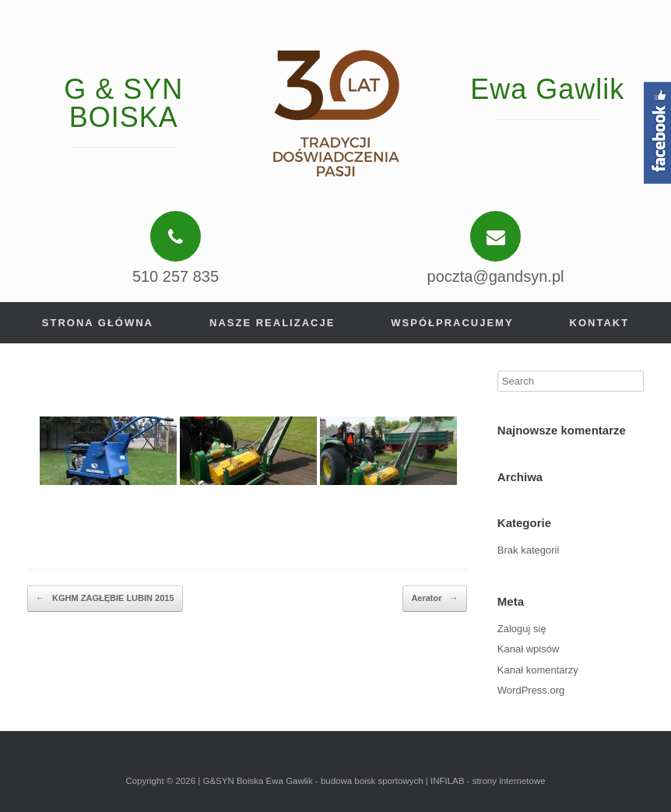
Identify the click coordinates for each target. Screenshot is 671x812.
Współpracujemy (452, 323)
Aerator (434, 599)
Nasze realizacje (272, 323)
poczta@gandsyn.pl (496, 276)
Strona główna (98, 323)
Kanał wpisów (529, 649)
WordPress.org (531, 690)
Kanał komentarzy (538, 670)
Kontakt (600, 323)
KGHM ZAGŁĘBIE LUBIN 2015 (105, 599)
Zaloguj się (522, 629)
